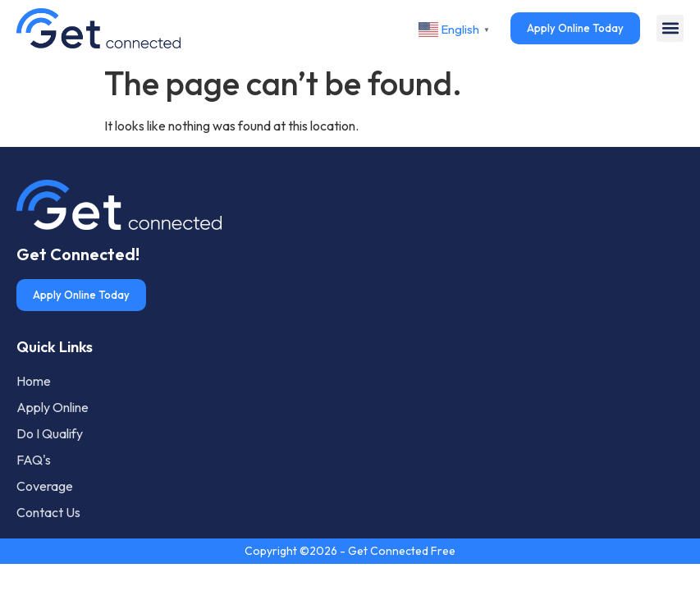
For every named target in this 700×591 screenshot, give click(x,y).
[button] (670, 28)
